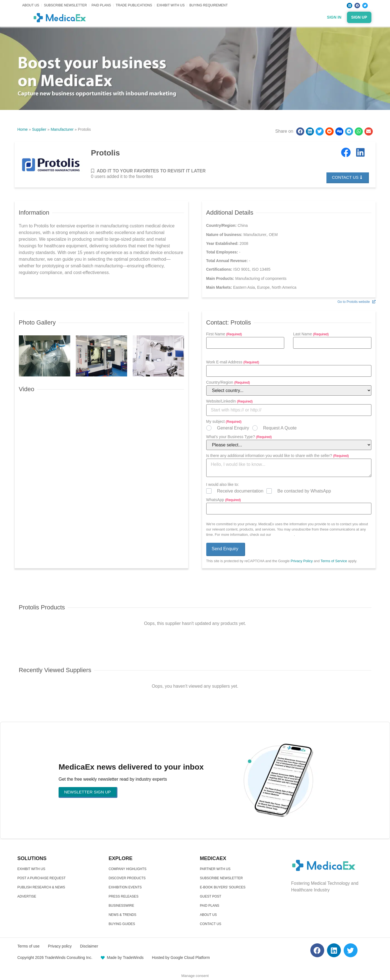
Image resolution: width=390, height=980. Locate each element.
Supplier (39, 129)
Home (23, 129)
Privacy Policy (283, 535)
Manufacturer (62, 129)
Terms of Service (334, 561)
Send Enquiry (225, 549)
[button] (300, 131)
